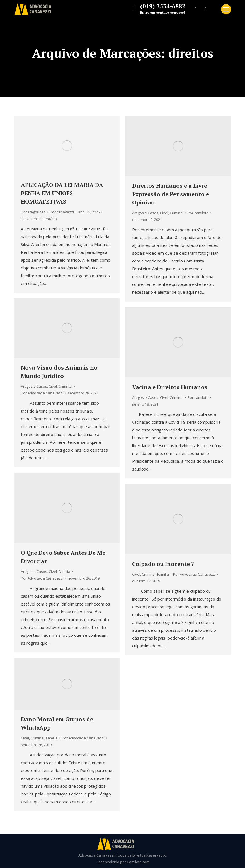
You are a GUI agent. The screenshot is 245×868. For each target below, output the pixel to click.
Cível (164, 213)
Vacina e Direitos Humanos (170, 387)
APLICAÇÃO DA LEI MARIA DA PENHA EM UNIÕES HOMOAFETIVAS (62, 193)
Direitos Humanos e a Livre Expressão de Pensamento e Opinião (171, 194)
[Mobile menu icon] (226, 9)
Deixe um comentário (39, 219)
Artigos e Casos (145, 213)
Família (64, 572)
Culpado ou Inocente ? (163, 564)
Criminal (177, 213)
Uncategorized (33, 212)
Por (62, 212)
